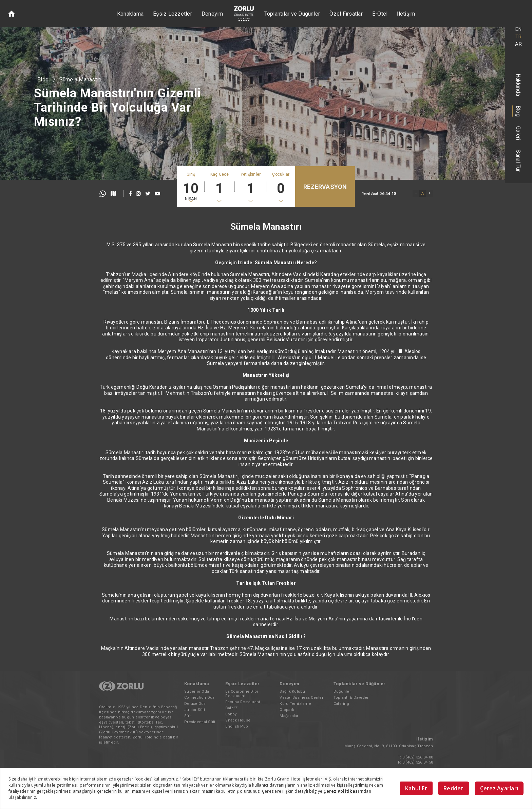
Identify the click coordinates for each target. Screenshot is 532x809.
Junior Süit (195, 710)
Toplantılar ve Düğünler (292, 14)
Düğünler (342, 691)
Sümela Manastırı (81, 80)
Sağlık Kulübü (292, 691)
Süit (188, 716)
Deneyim (212, 14)
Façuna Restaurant (243, 702)
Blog (519, 111)
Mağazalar (289, 716)
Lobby (231, 714)
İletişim (406, 14)
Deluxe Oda (195, 704)
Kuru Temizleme (295, 704)
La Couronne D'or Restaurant (242, 694)
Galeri (519, 133)
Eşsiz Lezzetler (173, 14)
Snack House (238, 720)
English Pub (237, 726)
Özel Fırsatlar (346, 14)
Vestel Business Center (301, 698)
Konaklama (130, 14)
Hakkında (519, 85)
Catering (341, 704)
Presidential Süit (200, 722)
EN (518, 29)
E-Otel (380, 14)
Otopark (287, 710)
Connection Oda (199, 698)
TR (519, 37)
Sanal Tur (519, 161)
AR (518, 44)
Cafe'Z (231, 708)
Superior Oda (197, 691)
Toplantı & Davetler (351, 698)
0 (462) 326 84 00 (418, 757)
